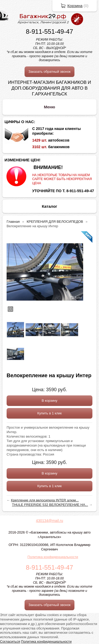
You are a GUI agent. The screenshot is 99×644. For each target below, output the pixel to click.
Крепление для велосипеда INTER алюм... (45, 500)
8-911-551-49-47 (49, 32)
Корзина (75, 6)
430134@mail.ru (49, 521)
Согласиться (10, 641)
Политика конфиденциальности (53, 557)
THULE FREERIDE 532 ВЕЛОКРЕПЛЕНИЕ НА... (50, 505)
